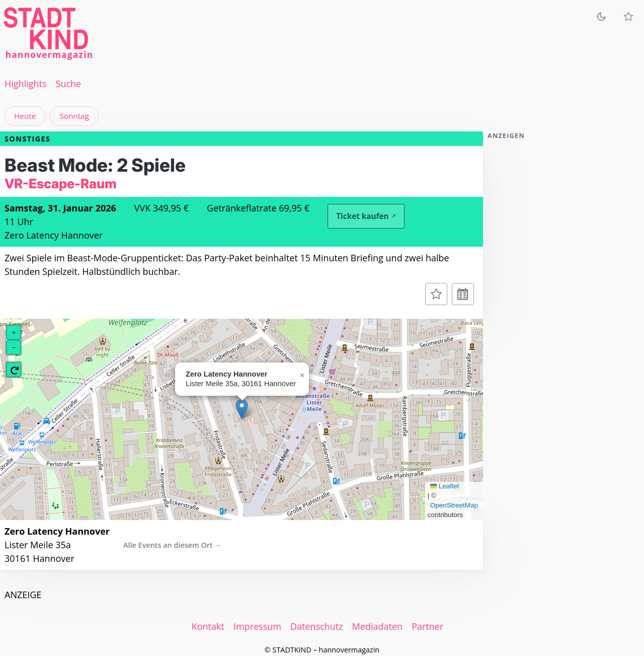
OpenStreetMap (454, 505)
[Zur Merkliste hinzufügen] (436, 294)
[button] (242, 409)
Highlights (26, 84)
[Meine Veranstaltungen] (628, 17)
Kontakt (208, 626)
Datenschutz (317, 626)
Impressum (257, 626)
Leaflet (445, 486)
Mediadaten (377, 626)
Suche (69, 84)
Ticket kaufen (362, 216)
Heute (25, 116)
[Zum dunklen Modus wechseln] (601, 16)
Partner (427, 626)
